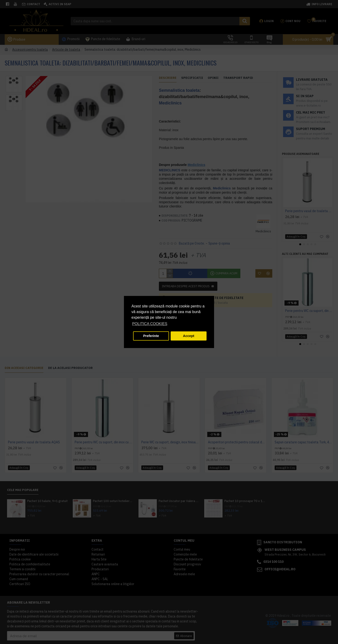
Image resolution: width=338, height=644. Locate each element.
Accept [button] (189, 336)
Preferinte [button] (151, 336)
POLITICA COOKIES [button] (150, 324)
